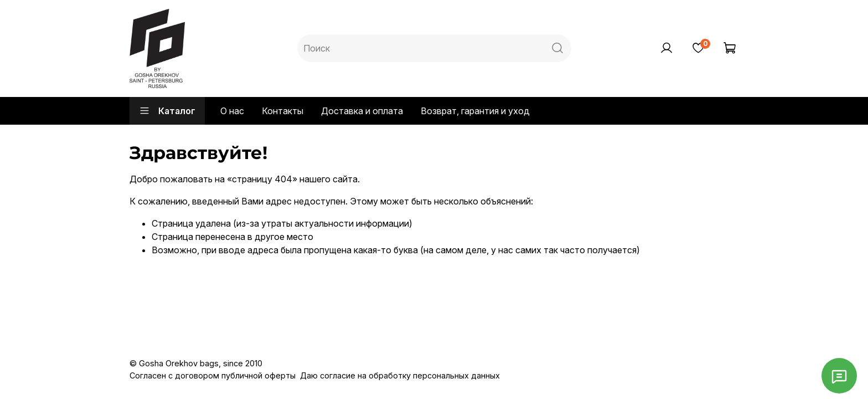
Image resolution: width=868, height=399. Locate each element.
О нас (232, 111)
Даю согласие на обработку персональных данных (400, 375)
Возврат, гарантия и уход (475, 111)
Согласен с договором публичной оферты (213, 375)
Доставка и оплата (362, 111)
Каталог (167, 111)
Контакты (283, 111)
